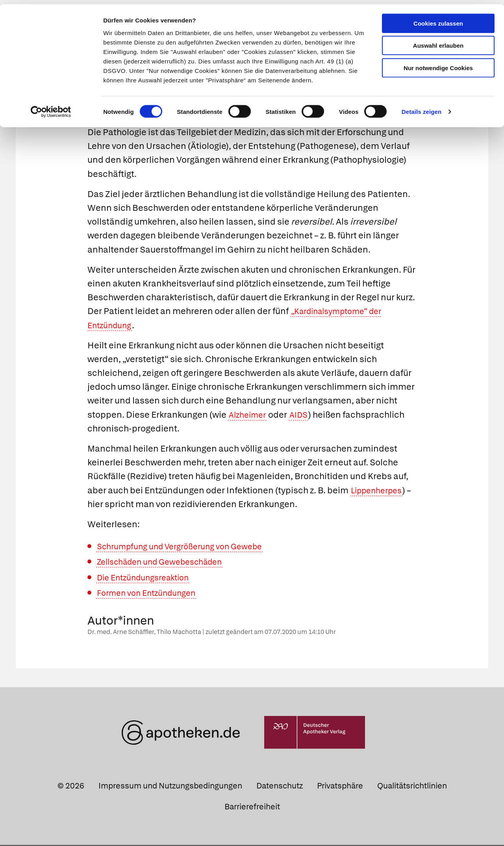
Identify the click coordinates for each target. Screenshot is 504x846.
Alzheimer (249, 416)
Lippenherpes (380, 492)
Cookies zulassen (438, 19)
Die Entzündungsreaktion (148, 579)
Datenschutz (280, 787)
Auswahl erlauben (438, 42)
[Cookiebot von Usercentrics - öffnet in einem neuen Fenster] (51, 108)
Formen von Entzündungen (152, 594)
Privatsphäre (340, 787)
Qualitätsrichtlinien (412, 787)
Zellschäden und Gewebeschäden (167, 563)
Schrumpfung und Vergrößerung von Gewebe (188, 548)
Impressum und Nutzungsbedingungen (170, 787)
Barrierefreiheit (252, 808)
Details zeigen (422, 108)
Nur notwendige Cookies (438, 64)
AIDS (303, 416)
